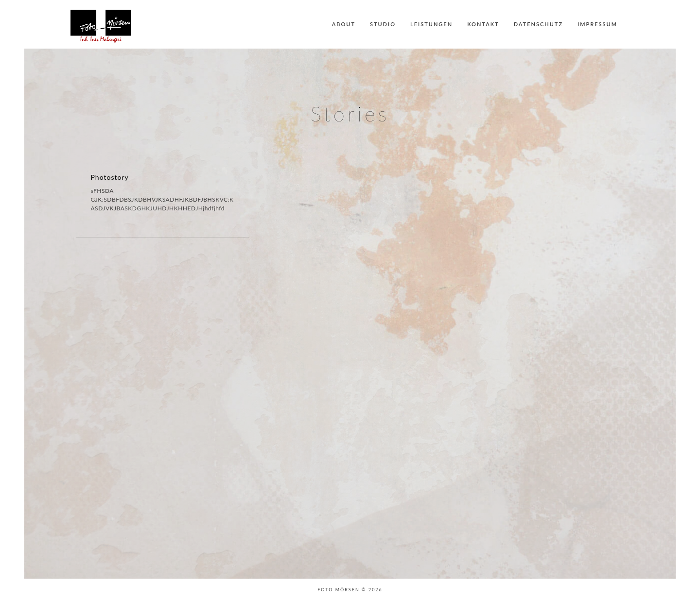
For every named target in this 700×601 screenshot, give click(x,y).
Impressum (597, 24)
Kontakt (483, 24)
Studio (383, 24)
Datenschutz (538, 24)
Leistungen (431, 24)
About (344, 24)
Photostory (110, 177)
